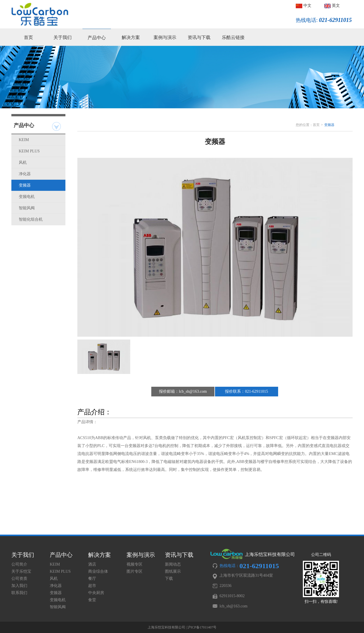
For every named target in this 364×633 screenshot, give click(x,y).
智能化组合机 (31, 219)
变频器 (25, 185)
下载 (169, 579)
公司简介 (19, 564)
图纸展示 (173, 571)
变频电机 (27, 197)
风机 (23, 163)
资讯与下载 (199, 37)
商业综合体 (98, 571)
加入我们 (19, 586)
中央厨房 (96, 593)
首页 (28, 37)
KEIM (24, 140)
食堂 (92, 600)
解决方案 (131, 37)
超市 (92, 586)
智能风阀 (27, 208)
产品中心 (97, 38)
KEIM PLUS (29, 151)
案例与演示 (165, 37)
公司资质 (19, 579)
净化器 (25, 174)
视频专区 (135, 564)
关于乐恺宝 (21, 571)
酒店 (92, 564)
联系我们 (19, 593)
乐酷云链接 (233, 37)
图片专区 (135, 571)
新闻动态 (173, 564)
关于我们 (63, 37)
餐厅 (92, 579)
